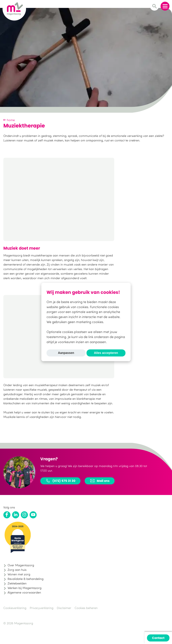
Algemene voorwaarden (24, 592)
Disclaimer (64, 608)
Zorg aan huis (17, 570)
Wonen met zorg (19, 574)
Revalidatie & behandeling (26, 579)
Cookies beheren (86, 608)
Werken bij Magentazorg (25, 588)
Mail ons (100, 481)
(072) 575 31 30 (60, 481)
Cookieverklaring (15, 608)
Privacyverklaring (42, 608)
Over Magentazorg (21, 565)
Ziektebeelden (17, 583)
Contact (158, 638)
